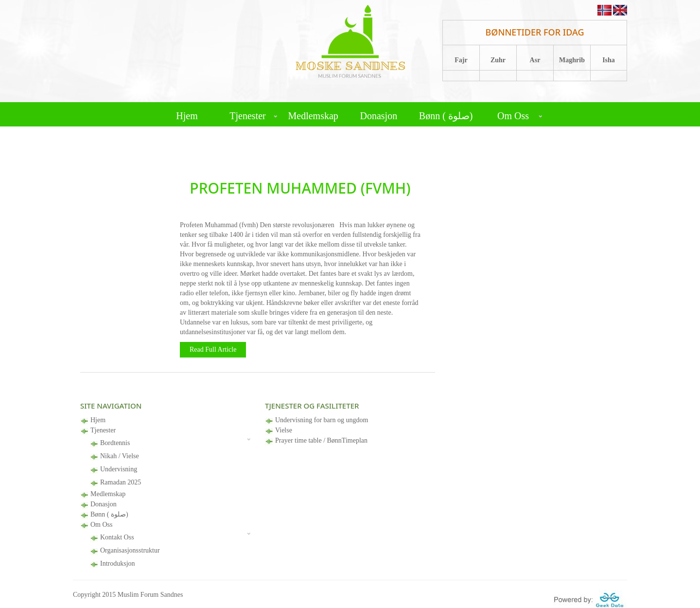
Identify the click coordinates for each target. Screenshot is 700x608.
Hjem (187, 116)
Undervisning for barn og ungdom (322, 420)
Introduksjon (118, 563)
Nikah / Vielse (120, 456)
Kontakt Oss (117, 537)
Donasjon (378, 116)
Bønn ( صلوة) (446, 116)
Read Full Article (213, 349)
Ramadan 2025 (121, 482)
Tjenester (247, 116)
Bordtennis (115, 443)
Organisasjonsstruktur (130, 550)
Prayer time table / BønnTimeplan (321, 440)
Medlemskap (313, 116)
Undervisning (119, 469)
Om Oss (513, 116)
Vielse (284, 430)
